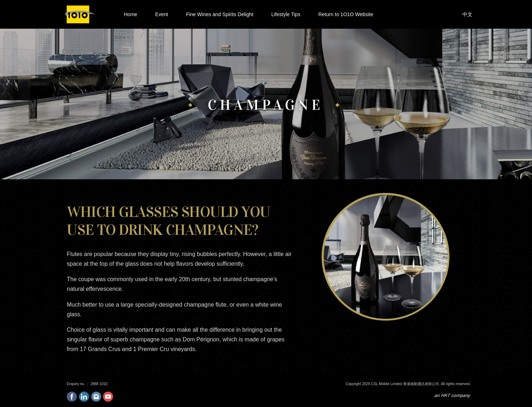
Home (130, 14)
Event (162, 14)
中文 (467, 14)
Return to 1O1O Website (346, 14)
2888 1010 (99, 384)
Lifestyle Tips (286, 14)
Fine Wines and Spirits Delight (220, 14)
